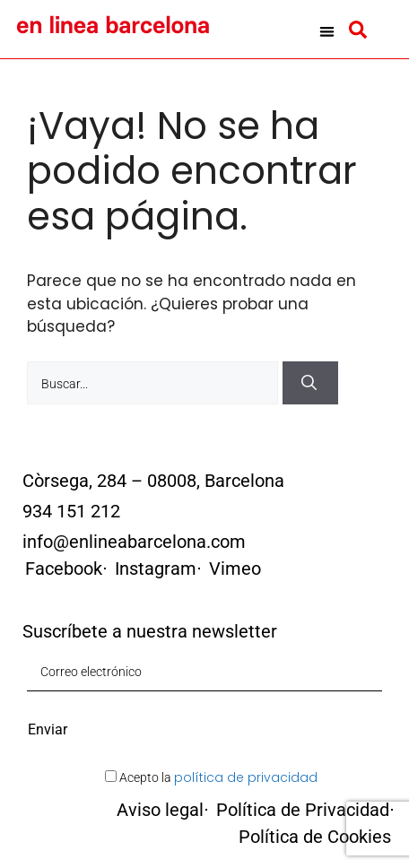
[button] (327, 31)
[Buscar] (310, 383)
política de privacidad (246, 777)
